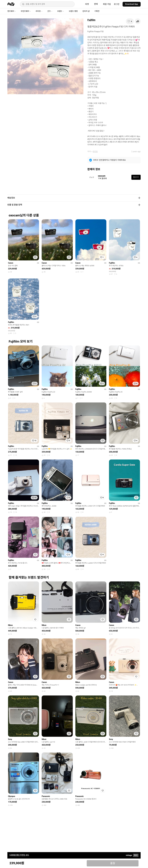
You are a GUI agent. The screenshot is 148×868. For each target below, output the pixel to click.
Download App (132, 4)
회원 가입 (107, 4)
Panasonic (46, 796)
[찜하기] (130, 21)
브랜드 (61, 11)
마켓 (87, 4)
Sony (10, 739)
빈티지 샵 (86, 11)
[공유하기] (138, 21)
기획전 (97, 11)
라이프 (39, 11)
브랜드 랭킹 (73, 11)
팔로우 (136, 177)
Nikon (10, 625)
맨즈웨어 (12, 11)
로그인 (117, 4)
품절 (113, 863)
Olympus (12, 796)
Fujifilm (91, 20)
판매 (96, 4)
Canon (11, 263)
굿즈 (50, 11)
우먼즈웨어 (26, 11)
